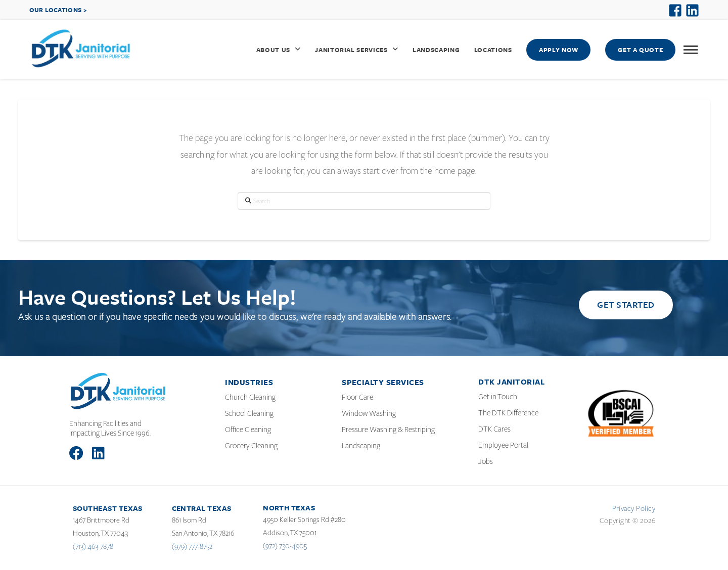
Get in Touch (498, 397)
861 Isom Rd (189, 520)
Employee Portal (503, 445)
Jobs (486, 461)
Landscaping (361, 446)
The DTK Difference (508, 413)
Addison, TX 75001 (290, 533)
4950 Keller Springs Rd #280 (304, 519)
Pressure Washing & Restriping (388, 430)
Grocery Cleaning (251, 446)
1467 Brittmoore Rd (101, 520)
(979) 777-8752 (192, 546)
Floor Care (357, 397)
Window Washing (369, 413)
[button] (691, 50)
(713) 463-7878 (93, 546)
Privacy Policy (634, 508)
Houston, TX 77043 (100, 533)
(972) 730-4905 (285, 546)
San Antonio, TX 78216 (203, 533)
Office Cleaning (248, 430)
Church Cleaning (250, 397)
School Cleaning (249, 413)
